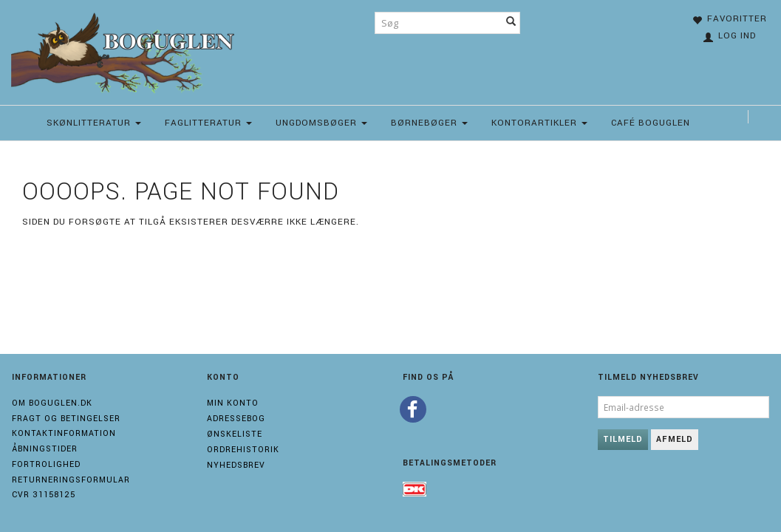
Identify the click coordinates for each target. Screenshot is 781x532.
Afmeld (675, 439)
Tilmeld (623, 439)
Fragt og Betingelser (66, 419)
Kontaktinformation (64, 433)
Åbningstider (45, 449)
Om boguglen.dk (52, 403)
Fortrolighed (46, 464)
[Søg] (511, 23)
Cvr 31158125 (44, 495)
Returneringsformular (71, 480)
